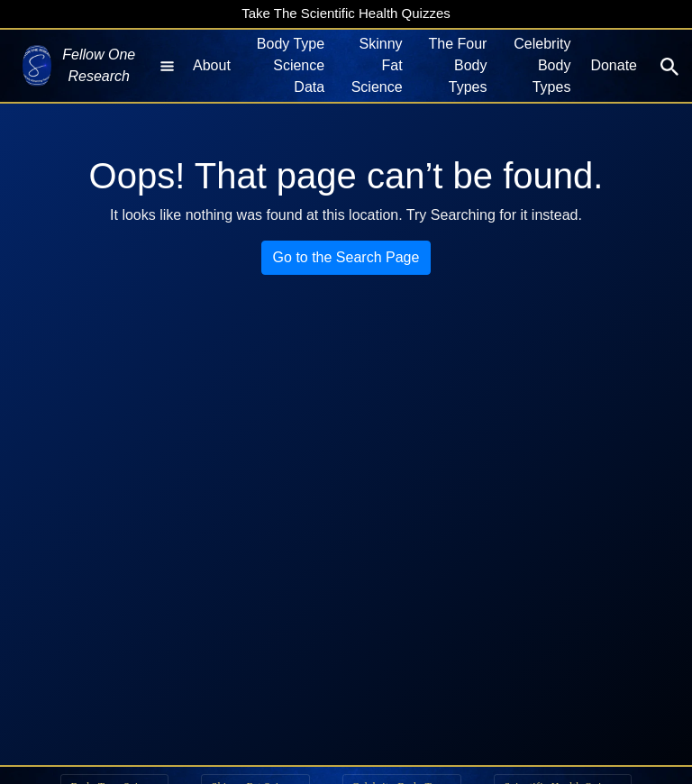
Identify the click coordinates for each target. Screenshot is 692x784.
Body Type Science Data (291, 65)
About (212, 65)
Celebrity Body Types (542, 65)
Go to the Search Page (346, 257)
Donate (614, 65)
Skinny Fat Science (377, 65)
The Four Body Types (458, 65)
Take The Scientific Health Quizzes (346, 13)
